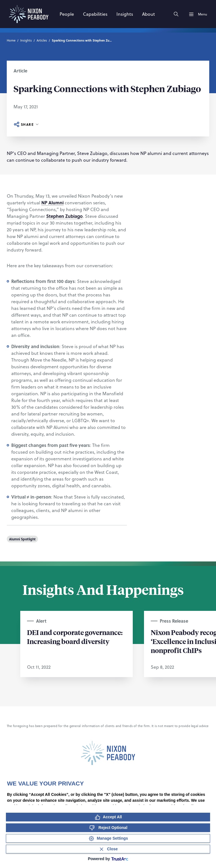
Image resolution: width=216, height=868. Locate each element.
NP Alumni (52, 203)
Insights (26, 40)
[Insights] (125, 14)
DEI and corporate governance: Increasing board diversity (75, 637)
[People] (67, 14)
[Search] (176, 14)
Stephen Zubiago (64, 216)
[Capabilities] (95, 14)
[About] (148, 14)
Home (11, 40)
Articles (42, 40)
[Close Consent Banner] (108, 849)
